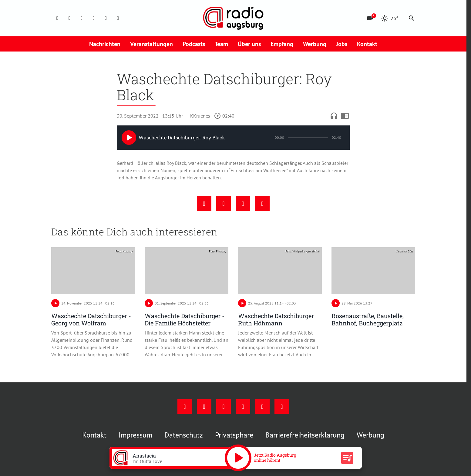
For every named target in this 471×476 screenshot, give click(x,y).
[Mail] (94, 18)
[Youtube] (82, 18)
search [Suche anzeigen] (412, 18)
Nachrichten (105, 44)
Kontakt (367, 44)
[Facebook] (57, 18)
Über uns (249, 44)
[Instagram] (69, 18)
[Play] (129, 138)
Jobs (342, 44)
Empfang (282, 44)
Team (221, 44)
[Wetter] (390, 18)
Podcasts (194, 44)
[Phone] (106, 18)
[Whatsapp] (118, 18)
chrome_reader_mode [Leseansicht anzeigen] (345, 116)
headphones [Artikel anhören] (334, 116)
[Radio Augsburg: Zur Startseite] (233, 18)
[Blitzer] (370, 18)
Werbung (315, 44)
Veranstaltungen (151, 44)
